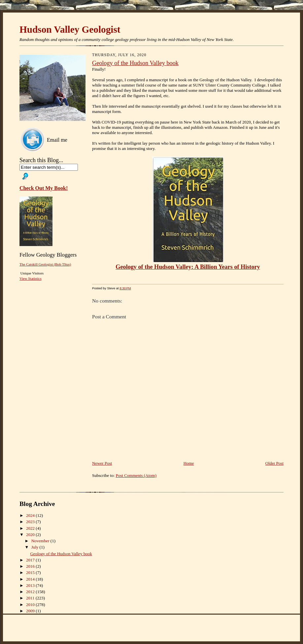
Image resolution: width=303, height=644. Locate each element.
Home (189, 463)
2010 (31, 605)
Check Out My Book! (44, 188)
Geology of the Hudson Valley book (135, 63)
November (41, 541)
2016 (31, 566)
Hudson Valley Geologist (70, 29)
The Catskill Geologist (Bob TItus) (45, 264)
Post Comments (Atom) (136, 475)
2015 (31, 572)
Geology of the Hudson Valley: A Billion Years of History (188, 267)
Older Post (274, 463)
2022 (31, 528)
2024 (31, 515)
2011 (31, 598)
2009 (31, 611)
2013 (31, 585)
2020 (31, 535)
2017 (31, 560)
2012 (31, 592)
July (35, 547)
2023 (31, 522)
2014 (31, 579)
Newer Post (102, 463)
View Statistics (31, 278)
